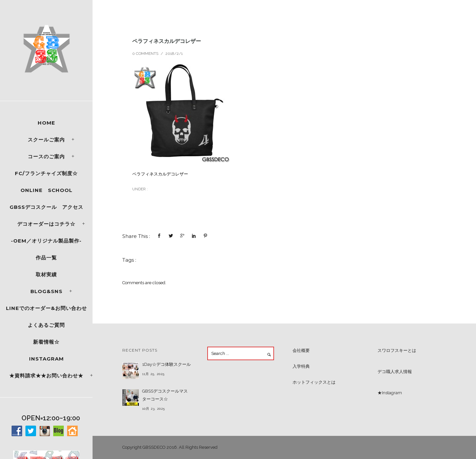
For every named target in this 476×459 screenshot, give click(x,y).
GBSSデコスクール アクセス (46, 207)
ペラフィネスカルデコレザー (167, 41)
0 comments (145, 54)
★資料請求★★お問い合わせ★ (46, 376)
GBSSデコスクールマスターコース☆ (165, 395)
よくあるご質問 (46, 325)
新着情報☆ (46, 342)
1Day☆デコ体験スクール (166, 364)
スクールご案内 (46, 140)
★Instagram (390, 393)
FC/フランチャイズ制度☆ (46, 173)
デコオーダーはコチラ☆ (46, 224)
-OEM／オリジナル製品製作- (46, 241)
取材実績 (46, 274)
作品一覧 (46, 258)
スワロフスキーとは (397, 350)
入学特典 (301, 366)
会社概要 (301, 350)
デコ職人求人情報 (395, 372)
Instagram (46, 359)
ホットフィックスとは (314, 382)
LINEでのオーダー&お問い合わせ (46, 308)
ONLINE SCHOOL (46, 190)
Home (46, 123)
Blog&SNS (46, 291)
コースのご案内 (46, 156)
